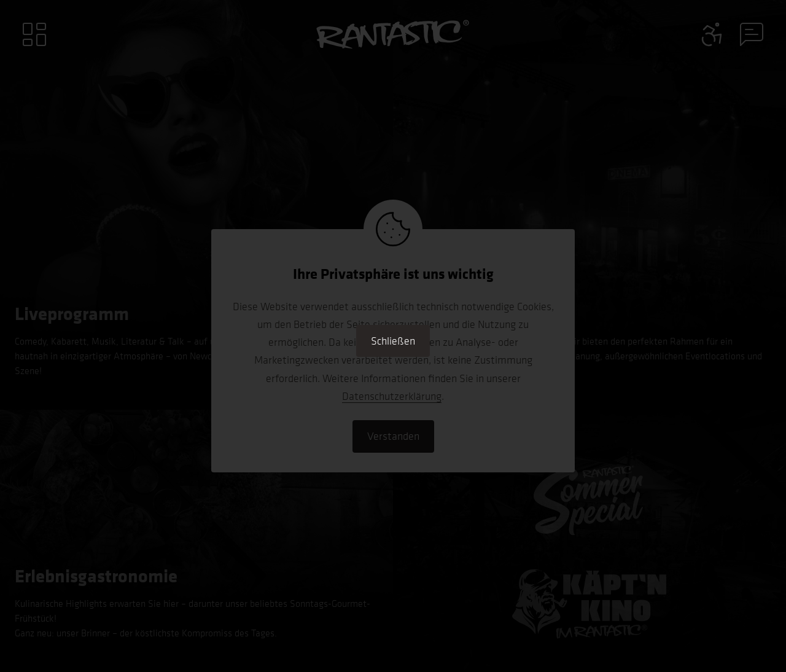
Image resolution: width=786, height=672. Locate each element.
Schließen (393, 341)
